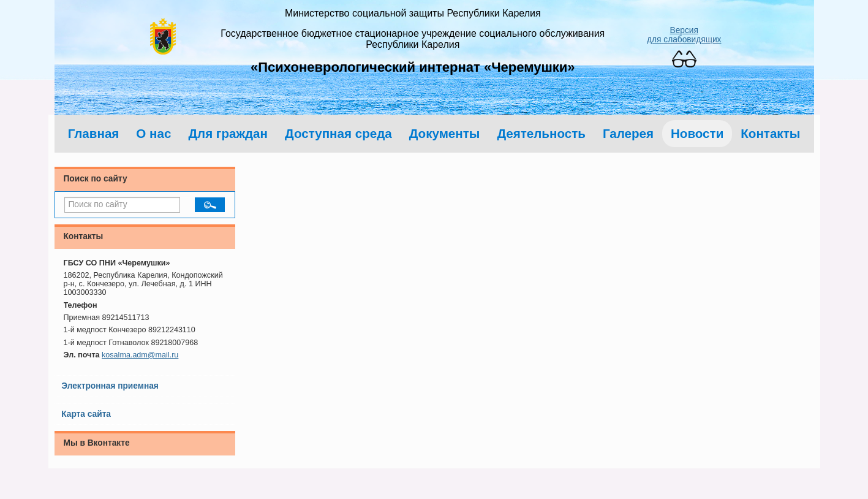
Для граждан (228, 133)
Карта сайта (86, 414)
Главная (94, 133)
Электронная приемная (110, 386)
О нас (153, 133)
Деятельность (541, 133)
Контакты (770, 133)
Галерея (628, 133)
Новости (697, 133)
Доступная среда (338, 133)
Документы (445, 133)
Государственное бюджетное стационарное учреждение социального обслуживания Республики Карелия (413, 39)
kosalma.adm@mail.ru (140, 355)
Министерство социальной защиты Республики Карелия (413, 13)
